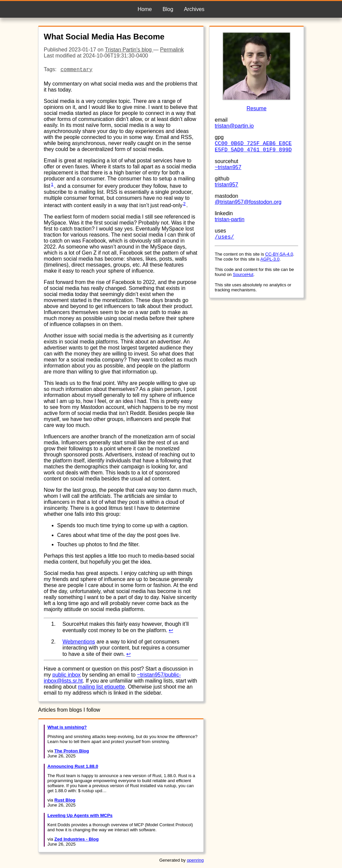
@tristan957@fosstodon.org (248, 202)
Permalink (172, 50)
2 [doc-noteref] (184, 204)
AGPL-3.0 (270, 259)
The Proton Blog (72, 751)
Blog (168, 9)
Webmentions (79, 642)
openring (195, 860)
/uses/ (224, 237)
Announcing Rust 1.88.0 (73, 766)
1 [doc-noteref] (52, 184)
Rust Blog (65, 800)
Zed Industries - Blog (77, 839)
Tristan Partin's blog (129, 50)
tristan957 (226, 185)
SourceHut (243, 274)
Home (145, 9)
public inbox (67, 675)
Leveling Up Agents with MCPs (80, 815)
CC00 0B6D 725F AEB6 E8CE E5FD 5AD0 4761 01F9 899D (253, 147)
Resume (256, 108)
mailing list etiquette (101, 687)
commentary (76, 70)
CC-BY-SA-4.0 (279, 254)
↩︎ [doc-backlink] (171, 630)
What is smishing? (67, 727)
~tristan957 (228, 167)
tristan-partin (230, 219)
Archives (194, 9)
